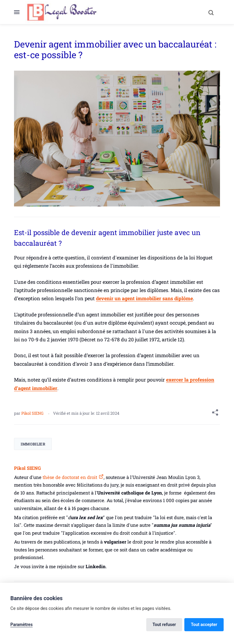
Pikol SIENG (33, 413)
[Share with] (215, 413)
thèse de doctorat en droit (69, 477)
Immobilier (33, 444)
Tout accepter (204, 625)
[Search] (211, 12)
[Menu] (20, 12)
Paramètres (21, 625)
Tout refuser (164, 625)
